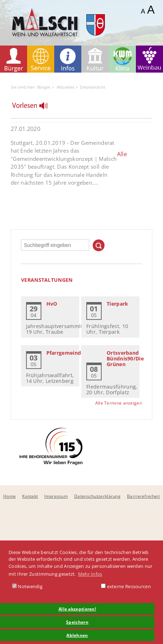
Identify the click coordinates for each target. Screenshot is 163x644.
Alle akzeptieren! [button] (77, 609)
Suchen (99, 245)
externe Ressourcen (126, 586)
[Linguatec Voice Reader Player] (34, 107)
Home (9, 496)
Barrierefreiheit (143, 496)
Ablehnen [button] (77, 635)
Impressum (56, 496)
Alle (122, 154)
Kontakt (30, 496)
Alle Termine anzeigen (119, 403)
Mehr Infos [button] (90, 574)
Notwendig (27, 586)
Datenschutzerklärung (97, 496)
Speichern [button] (77, 622)
